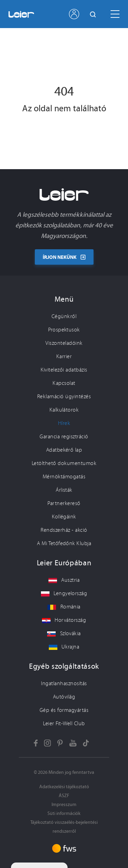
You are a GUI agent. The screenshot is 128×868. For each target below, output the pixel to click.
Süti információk (64, 813)
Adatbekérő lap (64, 450)
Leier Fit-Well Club (64, 724)
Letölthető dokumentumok (64, 463)
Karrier (64, 356)
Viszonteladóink (64, 343)
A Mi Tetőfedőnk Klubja (64, 543)
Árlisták (64, 490)
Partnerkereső (64, 503)
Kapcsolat (64, 383)
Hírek (64, 423)
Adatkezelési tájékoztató (64, 787)
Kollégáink (64, 517)
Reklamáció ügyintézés (64, 397)
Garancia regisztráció (64, 437)
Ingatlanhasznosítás (64, 683)
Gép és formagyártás (64, 710)
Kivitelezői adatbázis (64, 370)
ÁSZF (64, 796)
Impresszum (64, 804)
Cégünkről (64, 316)
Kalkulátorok (64, 410)
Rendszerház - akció (64, 530)
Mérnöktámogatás (64, 477)
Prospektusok (64, 330)
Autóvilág (64, 697)
